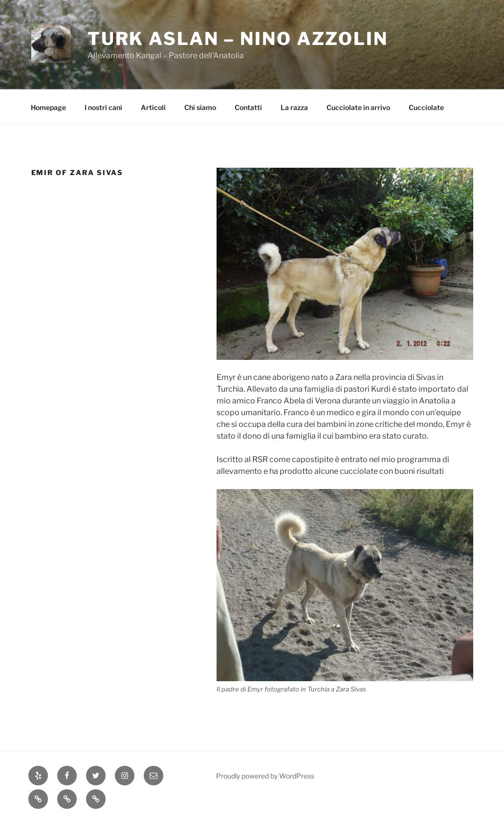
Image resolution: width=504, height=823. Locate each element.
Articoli (153, 107)
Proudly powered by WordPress (265, 776)
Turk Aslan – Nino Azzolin (238, 39)
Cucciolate (426, 107)
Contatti (248, 107)
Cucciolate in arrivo (358, 107)
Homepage (48, 107)
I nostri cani (103, 107)
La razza (294, 107)
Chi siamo (200, 107)
